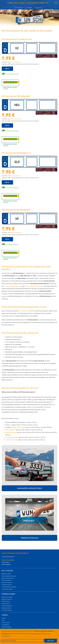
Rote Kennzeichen (6, 608)
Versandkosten (6, 623)
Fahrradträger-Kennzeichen (9, 576)
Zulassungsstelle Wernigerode (34, 286)
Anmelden (29, 8)
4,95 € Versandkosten (16, 62)
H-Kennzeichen (6, 601)
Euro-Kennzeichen (24, 311)
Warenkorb (19, 8)
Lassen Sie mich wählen (9, 641)
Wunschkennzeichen (7, 597)
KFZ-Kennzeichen (6, 580)
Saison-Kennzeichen (7, 606)
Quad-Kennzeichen (11, 432)
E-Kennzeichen (6, 604)
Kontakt (4, 618)
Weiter (7, 69)
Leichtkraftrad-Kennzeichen (9, 587)
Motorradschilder (10, 430)
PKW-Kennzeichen (7, 574)
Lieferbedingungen (7, 627)
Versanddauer (5, 625)
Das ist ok (51, 641)
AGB (3, 620)
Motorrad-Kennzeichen (8, 578)
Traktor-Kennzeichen (12, 440)
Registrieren (38, 8)
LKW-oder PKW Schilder (18, 427)
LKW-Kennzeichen (7, 585)
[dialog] (30, 636)
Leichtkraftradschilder (12, 437)
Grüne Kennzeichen (7, 610)
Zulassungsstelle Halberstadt (13, 286)
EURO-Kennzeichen (7, 599)
